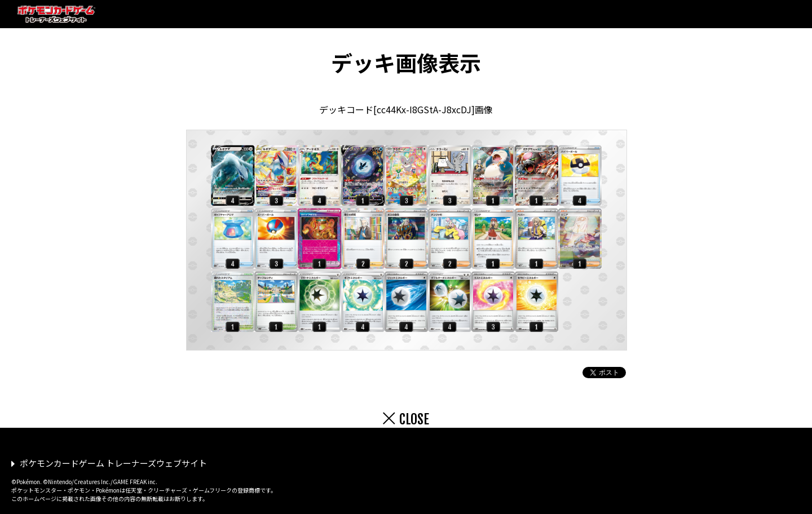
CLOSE (414, 419)
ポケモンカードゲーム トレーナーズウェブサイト (113, 463)
